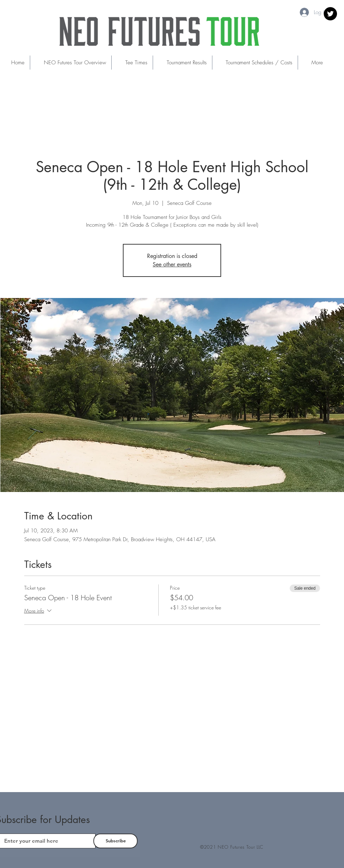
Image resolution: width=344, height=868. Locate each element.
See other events (172, 264)
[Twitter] (330, 14)
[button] (132, 63)
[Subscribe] (115, 841)
